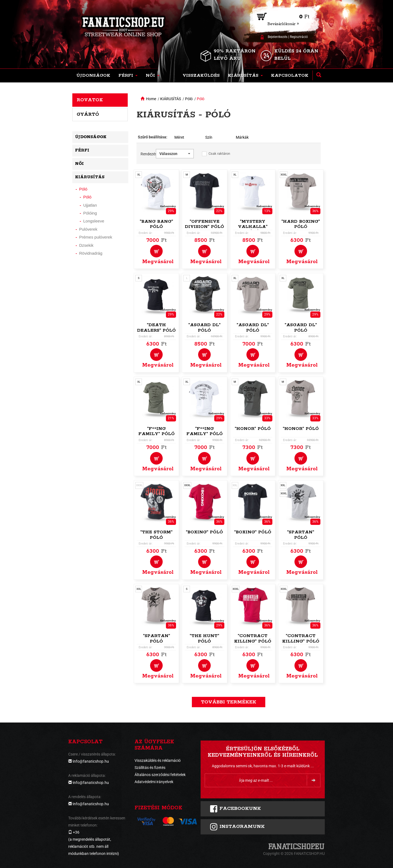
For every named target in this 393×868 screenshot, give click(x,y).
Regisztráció (299, 37)
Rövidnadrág (91, 253)
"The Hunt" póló (204, 639)
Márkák (242, 137)
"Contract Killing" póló (253, 639)
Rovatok (90, 100)
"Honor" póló (253, 429)
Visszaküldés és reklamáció (158, 760)
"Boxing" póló (204, 532)
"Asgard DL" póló (204, 328)
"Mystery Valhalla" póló (253, 227)
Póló (189, 99)
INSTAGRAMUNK (237, 827)
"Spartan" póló (301, 535)
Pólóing (90, 213)
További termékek (229, 702)
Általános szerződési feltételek (160, 775)
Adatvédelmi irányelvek (154, 782)
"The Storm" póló (156, 535)
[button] (128, 76)
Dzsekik (86, 245)
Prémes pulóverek (96, 237)
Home (151, 99)
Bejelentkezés (278, 37)
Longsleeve (94, 221)
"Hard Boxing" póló (301, 224)
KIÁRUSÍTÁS (171, 99)
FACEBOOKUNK (235, 809)
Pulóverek (88, 229)
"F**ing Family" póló (157, 431)
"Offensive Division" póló (204, 224)
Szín (209, 137)
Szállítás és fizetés (150, 768)
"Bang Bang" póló (156, 224)
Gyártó (88, 114)
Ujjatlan (90, 205)
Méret (179, 137)
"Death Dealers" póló (156, 328)
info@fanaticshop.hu (91, 761)
